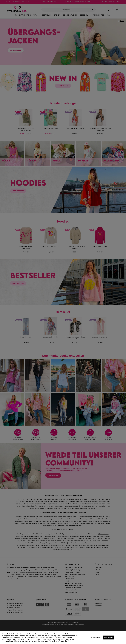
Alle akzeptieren (108, 637)
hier (69, 641)
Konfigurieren (96, 637)
